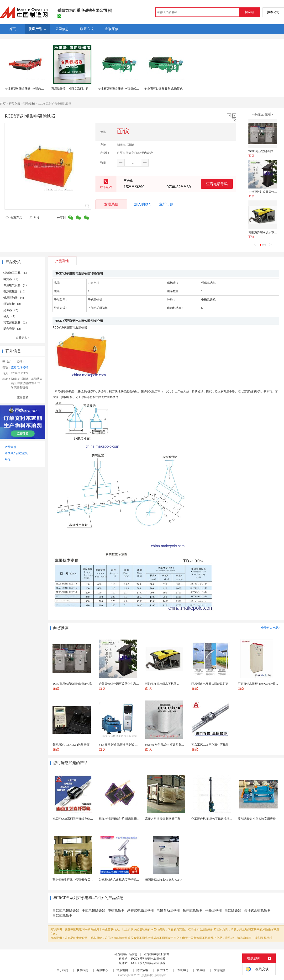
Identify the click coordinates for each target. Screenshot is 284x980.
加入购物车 (143, 204)
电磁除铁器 (116, 911)
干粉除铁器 (214, 911)
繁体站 (201, 970)
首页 (3, 104)
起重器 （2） (12, 310)
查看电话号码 (217, 184)
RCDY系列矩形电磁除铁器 (148, 959)
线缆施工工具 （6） (16, 273)
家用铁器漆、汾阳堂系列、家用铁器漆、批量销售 (83, 89)
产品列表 (15, 104)
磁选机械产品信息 (126, 954)
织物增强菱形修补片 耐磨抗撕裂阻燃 (122, 819)
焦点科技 (147, 975)
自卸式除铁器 (63, 916)
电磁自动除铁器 (168, 911)
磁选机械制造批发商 (157, 954)
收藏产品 (14, 218)
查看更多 (23, 338)
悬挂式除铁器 (193, 911)
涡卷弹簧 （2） (13, 329)
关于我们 (62, 970)
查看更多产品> (271, 628)
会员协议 (162, 970)
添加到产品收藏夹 (16, 453)
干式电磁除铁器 (94, 911)
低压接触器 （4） (14, 298)
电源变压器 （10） (15, 291)
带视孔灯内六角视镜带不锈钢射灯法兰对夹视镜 (129, 880)
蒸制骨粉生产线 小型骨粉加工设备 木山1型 (80, 880)
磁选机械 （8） (13, 304)
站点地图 (122, 970)
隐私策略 (142, 970)
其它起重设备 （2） (16, 323)
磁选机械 (29, 104)
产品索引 (11, 447)
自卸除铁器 (233, 911)
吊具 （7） (10, 316)
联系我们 (82, 970)
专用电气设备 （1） (16, 285)
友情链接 (219, 970)
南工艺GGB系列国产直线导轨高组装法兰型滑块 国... (86, 819)
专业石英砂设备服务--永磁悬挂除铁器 (29, 89)
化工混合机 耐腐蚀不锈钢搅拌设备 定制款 (218, 819)
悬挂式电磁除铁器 (141, 911)
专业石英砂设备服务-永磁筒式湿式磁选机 (124, 89)
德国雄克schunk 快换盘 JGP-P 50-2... (168, 880)
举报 (34, 218)
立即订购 (166, 204)
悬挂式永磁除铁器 (257, 911)
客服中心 (102, 970)
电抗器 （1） (12, 279)
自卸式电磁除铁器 (66, 911)
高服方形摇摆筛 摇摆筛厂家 (163, 819)
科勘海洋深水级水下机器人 (266, 232)
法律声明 (182, 970)
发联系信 (111, 204)
